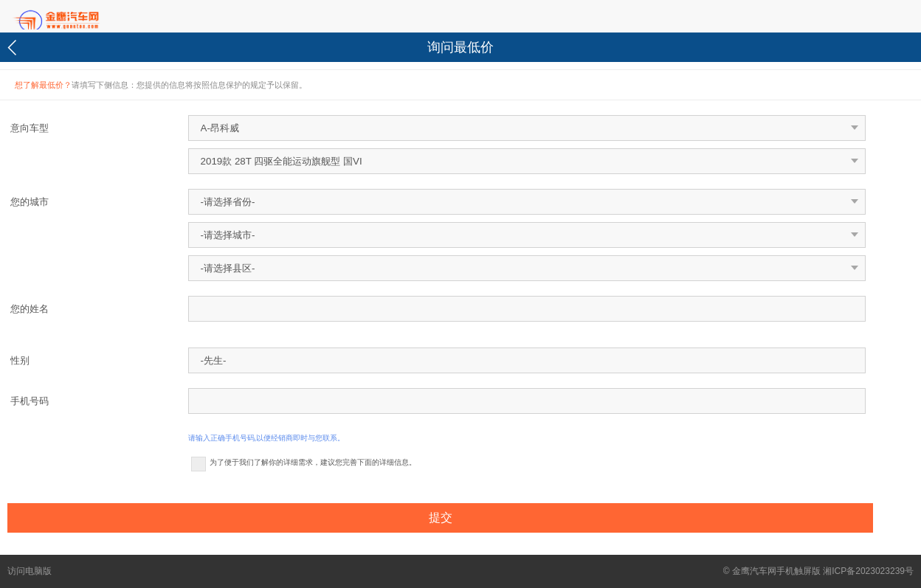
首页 (81, 17)
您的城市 (30, 202)
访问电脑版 (30, 571)
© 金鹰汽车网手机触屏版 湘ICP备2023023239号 (818, 571)
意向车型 (30, 128)
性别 (20, 360)
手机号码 (30, 401)
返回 (14, 48)
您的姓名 (30, 309)
